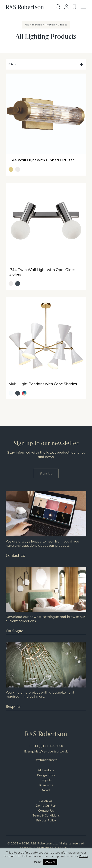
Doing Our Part (46, 805)
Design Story (46, 775)
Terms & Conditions (46, 815)
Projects (46, 780)
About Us (46, 801)
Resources (46, 785)
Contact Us (46, 810)
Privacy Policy (46, 820)
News (46, 790)
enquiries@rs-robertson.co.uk (48, 751)
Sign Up (46, 473)
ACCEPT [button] (50, 862)
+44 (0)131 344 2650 (48, 746)
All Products (46, 770)
